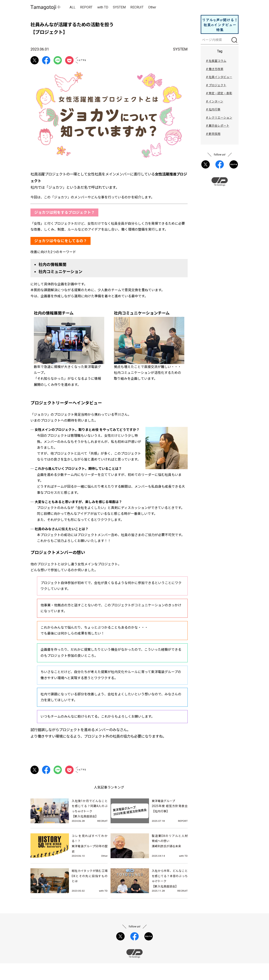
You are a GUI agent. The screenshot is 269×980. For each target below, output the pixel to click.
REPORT (87, 7)
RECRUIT (138, 7)
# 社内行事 (213, 111)
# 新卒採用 (213, 136)
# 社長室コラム (216, 61)
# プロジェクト (216, 86)
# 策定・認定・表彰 (219, 94)
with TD (103, 7)
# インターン (215, 103)
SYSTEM (120, 7)
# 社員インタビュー (219, 78)
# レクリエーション (219, 119)
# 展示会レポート (218, 127)
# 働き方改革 (215, 70)
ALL (73, 7)
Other (153, 7)
